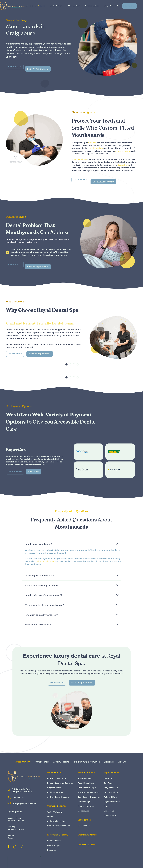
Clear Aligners (84, 826)
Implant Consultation (57, 779)
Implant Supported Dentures (60, 783)
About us (32, 6)
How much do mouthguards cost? (41, 615)
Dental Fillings (84, 802)
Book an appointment (45, 561)
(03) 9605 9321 (19, 798)
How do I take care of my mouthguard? (43, 595)
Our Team (108, 783)
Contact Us (114, 6)
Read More (33, 472)
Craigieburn (123, 165)
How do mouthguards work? (38, 544)
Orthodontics (84, 820)
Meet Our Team (76, 6)
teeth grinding (96, 148)
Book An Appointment (129, 6)
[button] (71, 544)
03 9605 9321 (15, 354)
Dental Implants (55, 773)
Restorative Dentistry (58, 835)
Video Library (110, 816)
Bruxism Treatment (86, 806)
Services (44, 6)
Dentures (51, 850)
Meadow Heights (61, 762)
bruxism (92, 143)
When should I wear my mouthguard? (43, 586)
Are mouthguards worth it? (38, 625)
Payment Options (94, 6)
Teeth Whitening (55, 812)
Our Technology (111, 792)
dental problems (123, 151)
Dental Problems (59, 6)
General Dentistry (86, 773)
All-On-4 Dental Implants (58, 797)
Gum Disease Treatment (89, 797)
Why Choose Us (111, 788)
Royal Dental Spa (79, 160)
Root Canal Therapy (87, 788)
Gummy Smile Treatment (58, 826)
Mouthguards (84, 811)
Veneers (51, 817)
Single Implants (54, 788)
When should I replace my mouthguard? (44, 605)
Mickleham (109, 762)
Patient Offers (110, 797)
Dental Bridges (54, 846)
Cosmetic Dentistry (57, 806)
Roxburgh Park (80, 762)
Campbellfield (42, 762)
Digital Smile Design (56, 821)
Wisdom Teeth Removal (88, 792)
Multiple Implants (55, 792)
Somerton (95, 762)
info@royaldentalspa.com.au (26, 804)
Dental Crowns (54, 841)
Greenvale (123, 762)
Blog (106, 6)
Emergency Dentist (87, 835)
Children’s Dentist (86, 845)
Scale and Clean (85, 779)
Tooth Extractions (86, 783)
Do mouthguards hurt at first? (39, 576)
